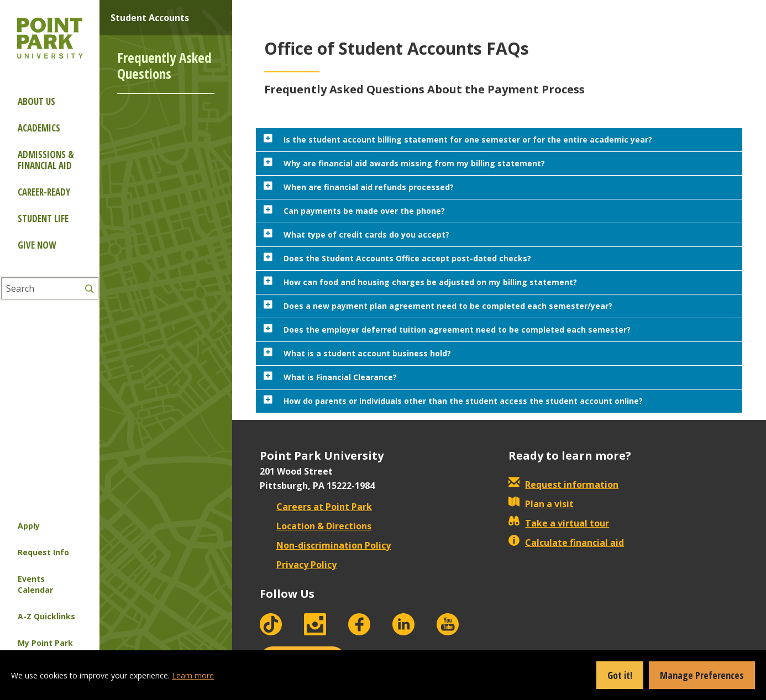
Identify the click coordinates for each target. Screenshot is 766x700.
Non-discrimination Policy (325, 545)
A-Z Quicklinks (46, 616)
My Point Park (45, 643)
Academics (39, 128)
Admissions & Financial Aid (46, 160)
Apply (29, 526)
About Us (36, 101)
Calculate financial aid (566, 543)
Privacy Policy (298, 565)
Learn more (193, 675)
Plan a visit (541, 504)
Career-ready (44, 192)
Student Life (43, 219)
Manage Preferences (702, 675)
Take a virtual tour (559, 523)
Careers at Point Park (316, 507)
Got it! (620, 675)
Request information (563, 485)
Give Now (37, 245)
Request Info (43, 552)
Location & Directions (316, 526)
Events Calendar (35, 584)
